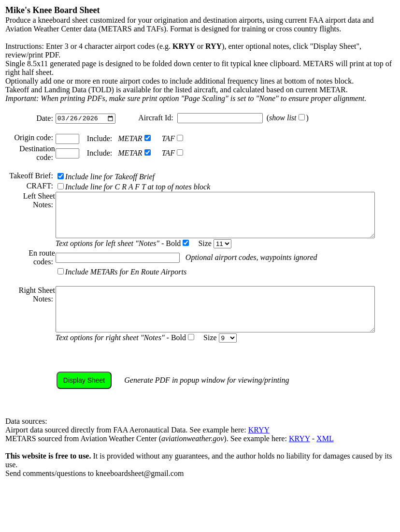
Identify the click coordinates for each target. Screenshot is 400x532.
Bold (163, 267)
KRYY (259, 462)
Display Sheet (70, 413)
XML (325, 471)
